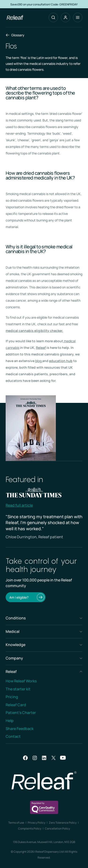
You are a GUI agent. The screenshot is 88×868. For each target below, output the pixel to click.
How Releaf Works (21, 681)
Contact (13, 736)
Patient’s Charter (21, 713)
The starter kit (18, 689)
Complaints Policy (30, 828)
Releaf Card (16, 705)
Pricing (12, 697)
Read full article (19, 505)
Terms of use (16, 823)
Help (10, 721)
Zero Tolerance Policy (63, 823)
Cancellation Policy (57, 828)
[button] (65, 17)
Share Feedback (20, 729)
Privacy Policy (36, 823)
